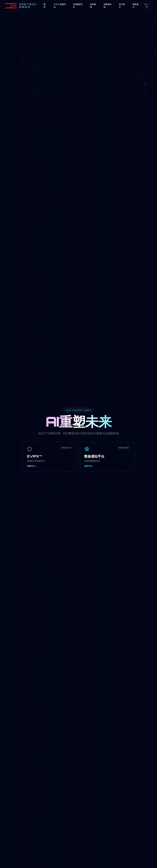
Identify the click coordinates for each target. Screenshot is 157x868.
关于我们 (122, 6)
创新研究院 (108, 6)
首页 (44, 6)
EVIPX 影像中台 (60, 6)
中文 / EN (147, 6)
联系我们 (136, 6)
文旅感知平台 (78, 6)
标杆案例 (93, 6)
